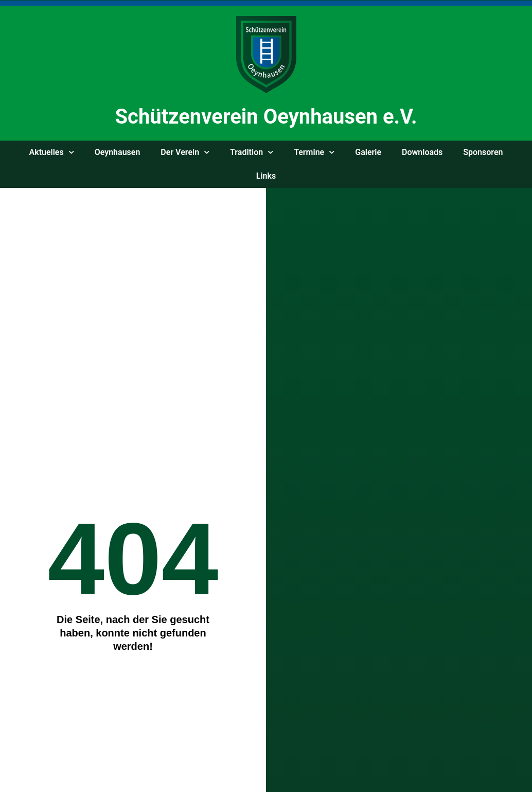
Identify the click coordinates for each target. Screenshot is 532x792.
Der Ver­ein (185, 152)
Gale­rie (368, 152)
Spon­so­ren (483, 152)
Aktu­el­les (52, 152)
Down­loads (422, 152)
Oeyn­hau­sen (118, 152)
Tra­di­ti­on (252, 152)
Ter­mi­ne (314, 152)
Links (266, 176)
